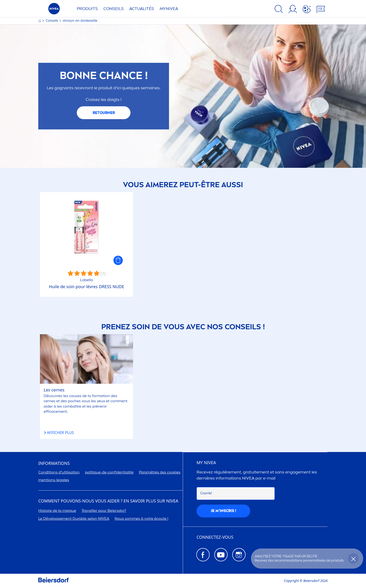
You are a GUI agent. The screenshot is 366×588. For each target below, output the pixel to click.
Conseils (114, 9)
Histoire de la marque (57, 511)
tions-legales (54, 480)
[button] (118, 260)
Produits (87, 9)
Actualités (142, 9)
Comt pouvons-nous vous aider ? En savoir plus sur (108, 501)
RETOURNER (104, 113)
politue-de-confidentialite (109, 472)
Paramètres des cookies (160, 472)
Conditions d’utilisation (59, 472)
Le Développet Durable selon (74, 518)
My (169, 9)
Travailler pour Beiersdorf (104, 511)
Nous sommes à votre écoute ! (141, 518)
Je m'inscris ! (223, 511)
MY (206, 463)
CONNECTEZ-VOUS (215, 537)
